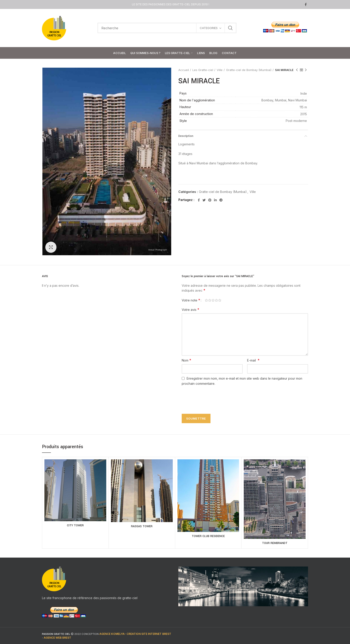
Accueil (184, 70)
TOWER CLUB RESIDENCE (208, 536)
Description (186, 136)
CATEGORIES (209, 28)
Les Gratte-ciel (203, 70)
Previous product (297, 70)
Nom (186, 360)
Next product (306, 70)
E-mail (253, 360)
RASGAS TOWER (142, 526)
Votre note (191, 300)
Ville (220, 70)
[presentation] (213, 397)
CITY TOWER (75, 525)
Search (230, 28)
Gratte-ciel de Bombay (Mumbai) (249, 70)
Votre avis (191, 309)
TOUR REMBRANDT (275, 543)
